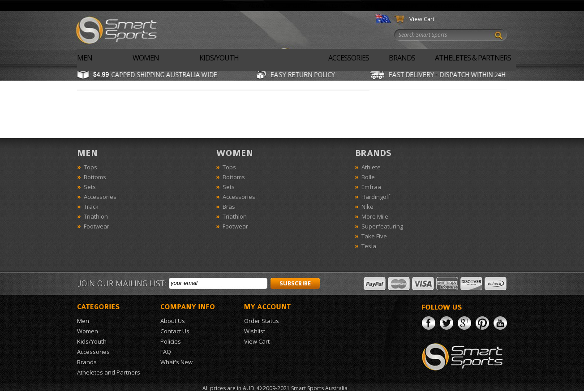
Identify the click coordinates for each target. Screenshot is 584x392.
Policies (171, 341)
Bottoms (95, 177)
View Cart (422, 19)
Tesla (369, 246)
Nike (367, 207)
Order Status (444, 5)
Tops (90, 167)
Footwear (97, 226)
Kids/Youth (219, 58)
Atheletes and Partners (109, 372)
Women (146, 58)
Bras (229, 207)
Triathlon (96, 216)
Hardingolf (376, 197)
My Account (403, 5)
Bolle (368, 177)
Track (91, 207)
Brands (402, 58)
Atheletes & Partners (473, 58)
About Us (261, 5)
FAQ (166, 352)
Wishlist (481, 5)
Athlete (371, 167)
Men (85, 58)
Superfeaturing (382, 226)
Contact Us (296, 5)
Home (232, 5)
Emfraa (371, 187)
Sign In (369, 5)
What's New (336, 5)
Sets (90, 187)
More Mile (375, 216)
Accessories (349, 58)
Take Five (374, 236)
